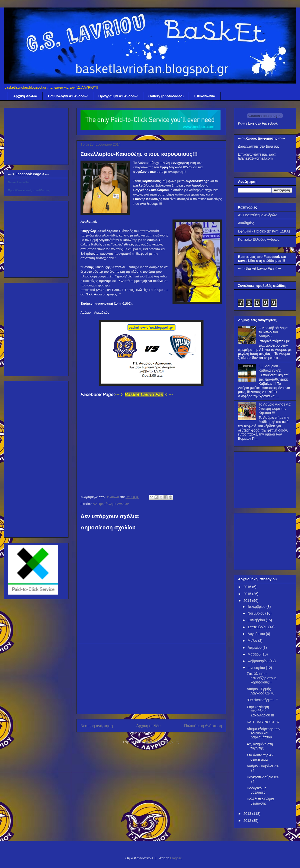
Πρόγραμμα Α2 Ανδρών (118, 96)
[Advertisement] (151, 679)
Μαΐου (253, 641)
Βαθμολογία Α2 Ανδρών (68, 96)
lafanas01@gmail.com (255, 158)
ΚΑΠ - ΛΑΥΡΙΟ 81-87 (263, 722)
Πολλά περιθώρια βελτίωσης (260, 801)
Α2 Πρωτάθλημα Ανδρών (111, 504)
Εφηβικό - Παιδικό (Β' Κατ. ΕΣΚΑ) (264, 231)
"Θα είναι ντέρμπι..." (262, 700)
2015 (248, 594)
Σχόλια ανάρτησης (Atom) (161, 742)
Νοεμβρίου (256, 613)
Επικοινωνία (205, 96)
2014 (248, 601)
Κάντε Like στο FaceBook (258, 123)
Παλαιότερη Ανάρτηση (203, 726)
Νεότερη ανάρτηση (97, 726)
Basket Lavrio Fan (19, 182)
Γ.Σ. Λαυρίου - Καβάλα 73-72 (270, 368)
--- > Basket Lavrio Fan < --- (260, 268)
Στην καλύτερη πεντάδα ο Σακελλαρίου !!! (260, 711)
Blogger (176, 858)
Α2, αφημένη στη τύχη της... (260, 746)
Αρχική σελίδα (25, 96)
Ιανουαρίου (257, 668)
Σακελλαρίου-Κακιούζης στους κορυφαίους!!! (261, 678)
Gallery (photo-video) (166, 96)
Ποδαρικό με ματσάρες (256, 790)
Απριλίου (255, 648)
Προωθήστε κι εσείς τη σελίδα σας (29, 190)
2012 (248, 821)
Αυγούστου (257, 634)
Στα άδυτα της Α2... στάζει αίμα (261, 757)
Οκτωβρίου (257, 620)
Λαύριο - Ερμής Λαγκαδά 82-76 (260, 691)
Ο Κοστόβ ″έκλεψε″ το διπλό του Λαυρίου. (273, 332)
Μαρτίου (254, 654)
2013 (248, 814)
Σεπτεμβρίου (258, 627)
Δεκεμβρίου (257, 607)
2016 (248, 587)
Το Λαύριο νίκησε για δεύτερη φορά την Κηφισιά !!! (275, 409)
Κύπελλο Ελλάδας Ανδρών (259, 239)
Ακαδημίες (246, 223)
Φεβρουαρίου (258, 661)
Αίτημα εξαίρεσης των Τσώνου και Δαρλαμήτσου (263, 733)
